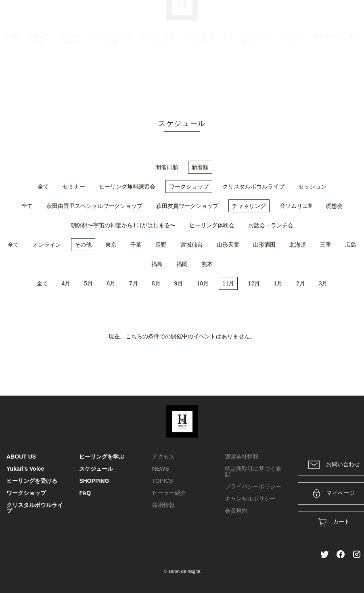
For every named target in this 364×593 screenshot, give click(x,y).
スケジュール (293, 78)
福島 (157, 264)
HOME (12, 75)
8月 (156, 283)
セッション (312, 186)
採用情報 (163, 505)
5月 (88, 283)
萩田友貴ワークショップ (187, 206)
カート (270, 17)
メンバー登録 (343, 17)
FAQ (355, 75)
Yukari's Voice (70, 78)
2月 (301, 283)
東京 (111, 245)
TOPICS (163, 481)
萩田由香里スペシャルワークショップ (94, 206)
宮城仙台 (192, 245)
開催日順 (167, 167)
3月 (323, 283)
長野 (161, 245)
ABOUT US (38, 78)
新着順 (200, 167)
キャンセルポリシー (250, 499)
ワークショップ (199, 78)
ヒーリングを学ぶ (158, 78)
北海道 (298, 245)
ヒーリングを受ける (112, 78)
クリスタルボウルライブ (247, 78)
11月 (228, 283)
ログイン (303, 17)
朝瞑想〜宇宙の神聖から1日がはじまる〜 (123, 225)
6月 (111, 283)
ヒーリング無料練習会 (127, 186)
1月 (278, 283)
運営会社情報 (242, 457)
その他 (83, 245)
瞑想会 (334, 206)
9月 (179, 283)
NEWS (161, 469)
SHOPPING (328, 75)
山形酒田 (264, 245)
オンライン (47, 245)
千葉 (136, 245)
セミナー (74, 186)
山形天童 (228, 245)
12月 (254, 283)
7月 (134, 283)
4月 (66, 283)
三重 (326, 245)
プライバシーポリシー (253, 486)
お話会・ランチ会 (271, 225)
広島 (351, 245)
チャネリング (249, 206)
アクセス (163, 457)
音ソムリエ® (296, 206)
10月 (203, 283)
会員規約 (236, 511)
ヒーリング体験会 (212, 225)
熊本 (207, 264)
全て (43, 186)
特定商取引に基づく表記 (253, 471)
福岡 (182, 264)
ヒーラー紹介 (169, 493)
